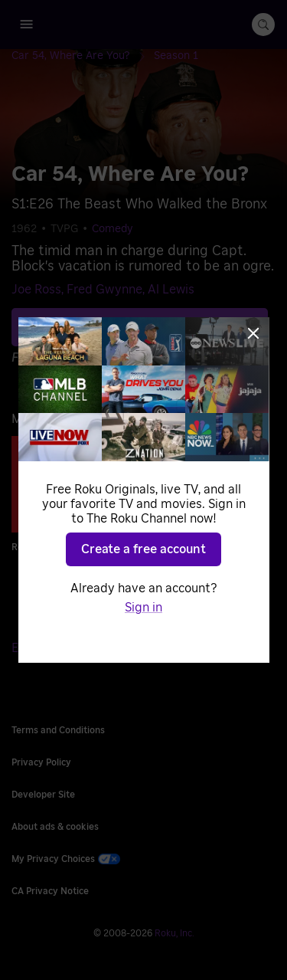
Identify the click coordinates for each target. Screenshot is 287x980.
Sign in (143, 608)
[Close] (253, 333)
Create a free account (143, 549)
